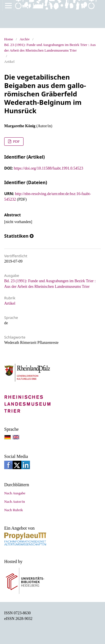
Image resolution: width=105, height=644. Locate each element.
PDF (16, 141)
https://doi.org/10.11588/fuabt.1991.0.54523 (48, 168)
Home (9, 39)
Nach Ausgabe (15, 493)
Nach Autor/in (15, 501)
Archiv (25, 39)
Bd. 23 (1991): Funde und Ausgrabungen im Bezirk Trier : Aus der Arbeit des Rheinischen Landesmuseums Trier (50, 48)
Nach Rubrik (14, 510)
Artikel (10, 303)
